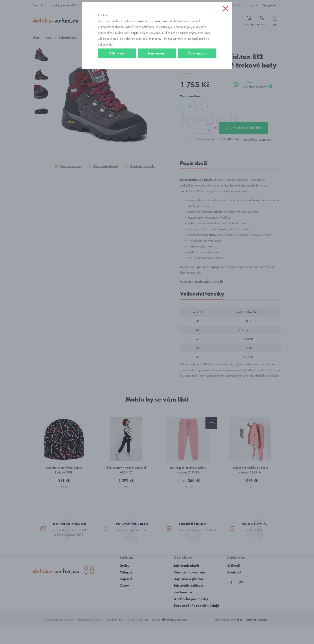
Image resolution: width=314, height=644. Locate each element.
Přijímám (117, 81)
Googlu (133, 61)
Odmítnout (197, 81)
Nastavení (157, 81)
